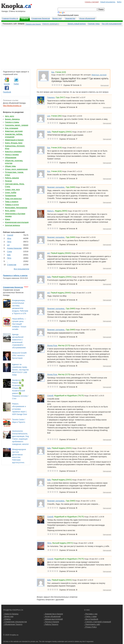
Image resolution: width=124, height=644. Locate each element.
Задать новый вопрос (77, 24)
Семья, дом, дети (12, 190)
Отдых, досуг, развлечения (16, 169)
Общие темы (10, 166)
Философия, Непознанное (16, 208)
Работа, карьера (12, 178)
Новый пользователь (108, 2)
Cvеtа (9, 251)
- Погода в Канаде (51, 622)
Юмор (8, 219)
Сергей (10, 235)
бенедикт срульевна (56, 187)
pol (8, 245)
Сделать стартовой (92, 2)
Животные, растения (14, 131)
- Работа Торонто (51, 624)
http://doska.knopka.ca (12, 106)
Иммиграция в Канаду (14, 140)
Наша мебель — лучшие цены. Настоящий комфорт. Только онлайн (19, 324)
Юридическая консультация (17, 222)
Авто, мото (9, 116)
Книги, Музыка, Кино (14, 143)
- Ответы (7, 619)
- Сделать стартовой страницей (98, 622)
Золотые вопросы (12, 225)
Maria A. (51, 211)
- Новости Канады (11, 614)
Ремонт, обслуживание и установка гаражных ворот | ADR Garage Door (20, 409)
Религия (8, 181)
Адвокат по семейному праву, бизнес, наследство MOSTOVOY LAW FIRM (20, 370)
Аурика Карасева (14, 248)
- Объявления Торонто (13, 624)
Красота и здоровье (13, 151)
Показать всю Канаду (33, 24)
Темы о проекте (12, 202)
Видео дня (57, 18)
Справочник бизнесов (41, 18)
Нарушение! (105, 85)
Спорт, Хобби (11, 193)
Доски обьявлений (87, 18)
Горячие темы (94, 24)
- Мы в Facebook (91, 619)
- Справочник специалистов (15, 622)
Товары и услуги (12, 205)
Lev (49, 116)
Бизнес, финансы (12, 119)
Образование (11, 158)
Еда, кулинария (12, 128)
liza (53, 72)
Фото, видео (10, 211)
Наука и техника (12, 155)
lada (9, 255)
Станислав (12, 265)
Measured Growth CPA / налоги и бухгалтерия (19, 355)
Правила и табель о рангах (15, 275)
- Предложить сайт (92, 624)
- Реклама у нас (91, 614)
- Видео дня (8, 616)
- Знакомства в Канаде (53, 614)
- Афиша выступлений (53, 619)
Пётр (9, 242)
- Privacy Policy (90, 627)
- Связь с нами (90, 616)
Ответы (25, 18)
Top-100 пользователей (112, 24)
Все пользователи (21, 269)
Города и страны (12, 122)
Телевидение (11, 196)
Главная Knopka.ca (10, 18)
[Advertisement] (62, 47)
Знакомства (70, 18)
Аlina (9, 238)
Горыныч (51, 97)
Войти (119, 2)
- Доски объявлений (52, 616)
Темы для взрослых (13, 199)
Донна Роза (52, 345)
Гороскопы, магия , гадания (17, 125)
